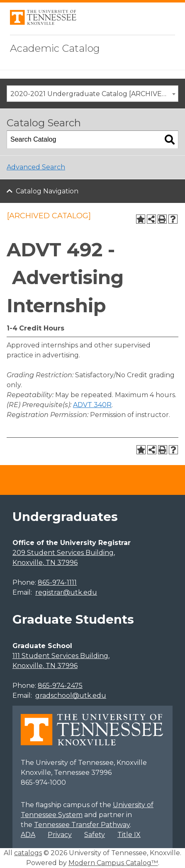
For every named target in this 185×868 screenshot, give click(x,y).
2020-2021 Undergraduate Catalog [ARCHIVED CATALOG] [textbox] (94, 94)
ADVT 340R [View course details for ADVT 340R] (92, 405)
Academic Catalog (55, 48)
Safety (95, 835)
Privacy (60, 835)
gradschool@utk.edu (71, 696)
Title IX (129, 835)
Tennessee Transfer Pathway (82, 825)
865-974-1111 (57, 582)
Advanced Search (36, 167)
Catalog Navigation (47, 191)
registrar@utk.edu (66, 592)
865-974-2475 (60, 686)
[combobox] (92, 94)
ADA (28, 835)
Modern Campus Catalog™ (113, 863)
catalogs (28, 853)
